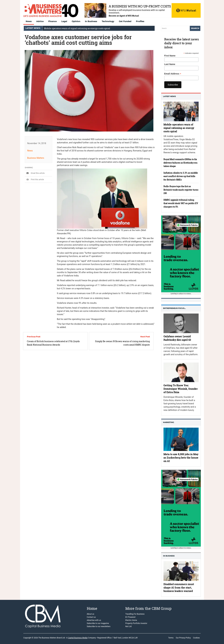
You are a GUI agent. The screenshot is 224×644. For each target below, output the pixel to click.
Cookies (196, 638)
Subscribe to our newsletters (99, 626)
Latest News (169, 96)
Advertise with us (94, 620)
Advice (40, 21)
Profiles (140, 21)
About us (91, 614)
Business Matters (36, 158)
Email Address (173, 74)
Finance (52, 21)
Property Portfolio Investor (136, 623)
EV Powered (130, 617)
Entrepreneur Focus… (174, 308)
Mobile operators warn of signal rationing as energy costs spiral (77, 28)
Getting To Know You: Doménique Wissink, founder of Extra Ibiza (181, 389)
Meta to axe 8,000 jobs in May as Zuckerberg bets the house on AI (181, 458)
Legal (64, 21)
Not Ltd (128, 626)
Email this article (35, 173)
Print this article (34, 180)
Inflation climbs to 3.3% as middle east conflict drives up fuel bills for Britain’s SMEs (181, 176)
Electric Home (131, 620)
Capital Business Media (78, 638)
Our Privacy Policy (183, 638)
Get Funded (125, 21)
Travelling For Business (135, 614)
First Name (170, 56)
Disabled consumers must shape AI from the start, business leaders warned (179, 588)
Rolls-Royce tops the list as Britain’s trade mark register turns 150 (181, 190)
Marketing (168, 422)
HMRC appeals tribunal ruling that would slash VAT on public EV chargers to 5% (181, 203)
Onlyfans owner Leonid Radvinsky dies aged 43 (177, 338)
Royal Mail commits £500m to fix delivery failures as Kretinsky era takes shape (180, 163)
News (29, 21)
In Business (91, 21)
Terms (171, 638)
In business (169, 556)
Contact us (91, 617)
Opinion (76, 21)
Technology (108, 21)
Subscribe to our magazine (98, 623)
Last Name (170, 64)
